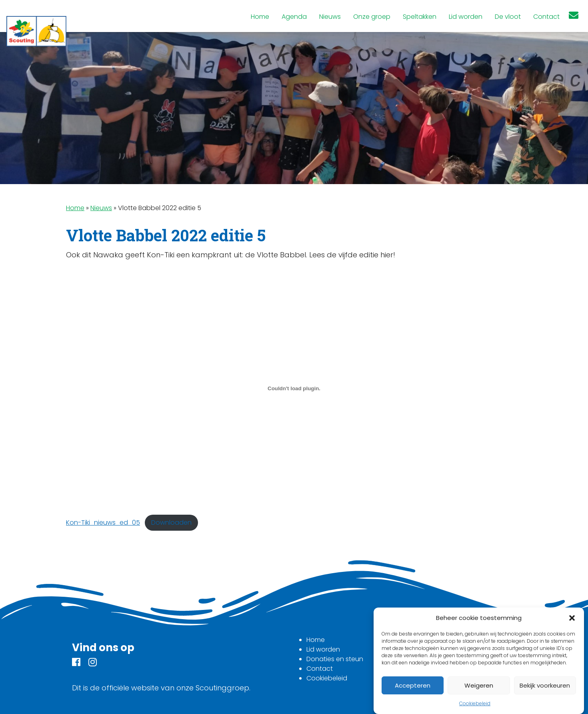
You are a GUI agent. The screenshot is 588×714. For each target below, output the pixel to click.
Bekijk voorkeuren (545, 685)
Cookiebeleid (475, 703)
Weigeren (479, 685)
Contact (320, 669)
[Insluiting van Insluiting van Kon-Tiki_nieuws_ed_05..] (294, 388)
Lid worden (323, 649)
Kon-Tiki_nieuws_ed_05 (103, 522)
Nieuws (101, 208)
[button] (572, 618)
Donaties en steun (335, 659)
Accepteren (413, 685)
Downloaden (171, 522)
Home (75, 208)
